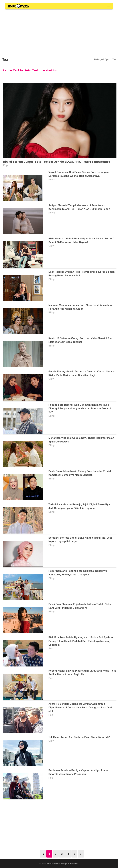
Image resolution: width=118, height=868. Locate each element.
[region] (59, 31)
